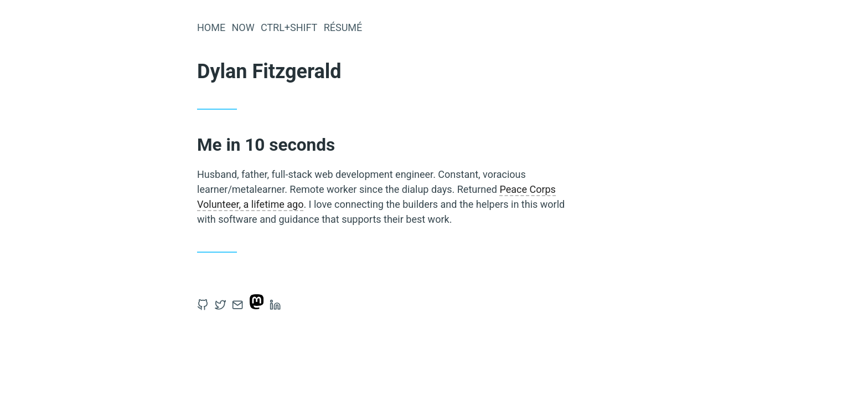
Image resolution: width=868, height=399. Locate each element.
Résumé (343, 27)
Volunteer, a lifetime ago (250, 204)
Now (243, 27)
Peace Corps (528, 189)
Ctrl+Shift (289, 27)
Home (211, 27)
